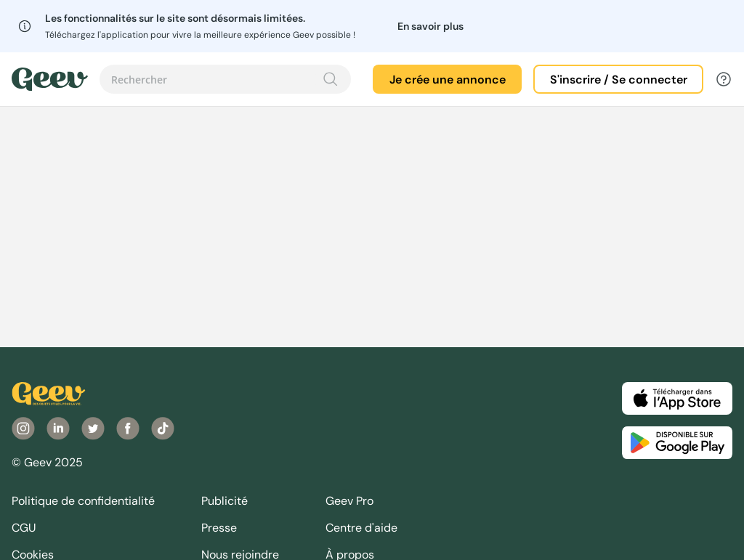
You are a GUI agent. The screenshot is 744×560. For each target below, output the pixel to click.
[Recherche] (331, 79)
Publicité (225, 501)
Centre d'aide (361, 528)
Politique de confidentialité (83, 501)
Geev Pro (349, 501)
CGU (24, 528)
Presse (219, 528)
